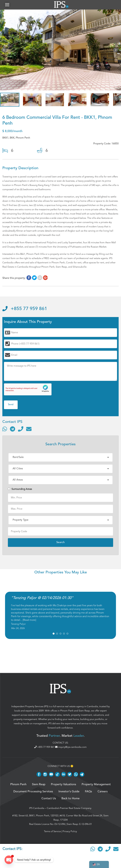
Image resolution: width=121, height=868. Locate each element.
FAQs (88, 792)
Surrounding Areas (20, 489)
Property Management (96, 784)
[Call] (21, 429)
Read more (29, 620)
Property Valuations (63, 784)
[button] (7, 5)
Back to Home (71, 798)
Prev (5, 51)
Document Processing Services (33, 792)
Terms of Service (52, 831)
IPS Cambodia (37, 808)
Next (116, 51)
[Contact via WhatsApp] (5, 429)
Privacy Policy (70, 831)
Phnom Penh (67, 711)
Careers (103, 792)
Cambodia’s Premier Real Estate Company (69, 808)
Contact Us (49, 798)
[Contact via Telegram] (13, 429)
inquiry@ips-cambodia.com (71, 747)
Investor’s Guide (69, 792)
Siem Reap (84, 711)
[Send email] (29, 429)
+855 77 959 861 (25, 309)
